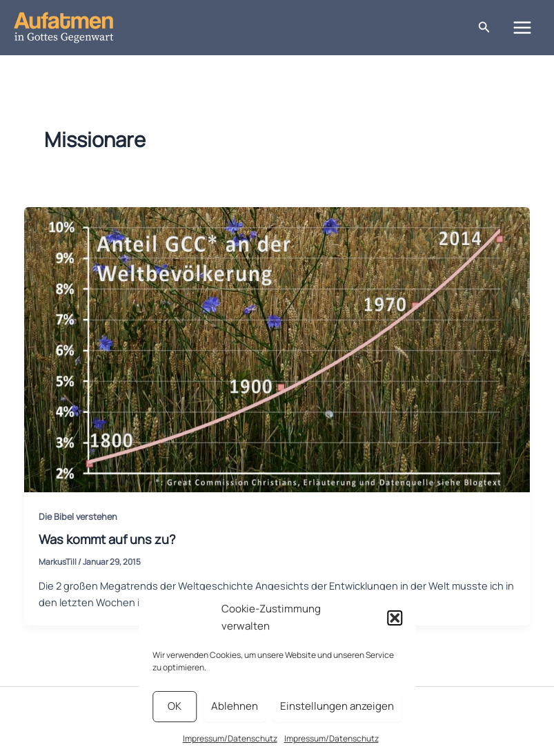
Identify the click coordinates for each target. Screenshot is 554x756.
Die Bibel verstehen (78, 516)
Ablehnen (235, 706)
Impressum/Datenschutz (230, 738)
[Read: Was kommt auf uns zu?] (277, 348)
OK (175, 706)
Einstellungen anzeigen (337, 706)
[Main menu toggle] (522, 28)
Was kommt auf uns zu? (107, 539)
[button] (395, 618)
